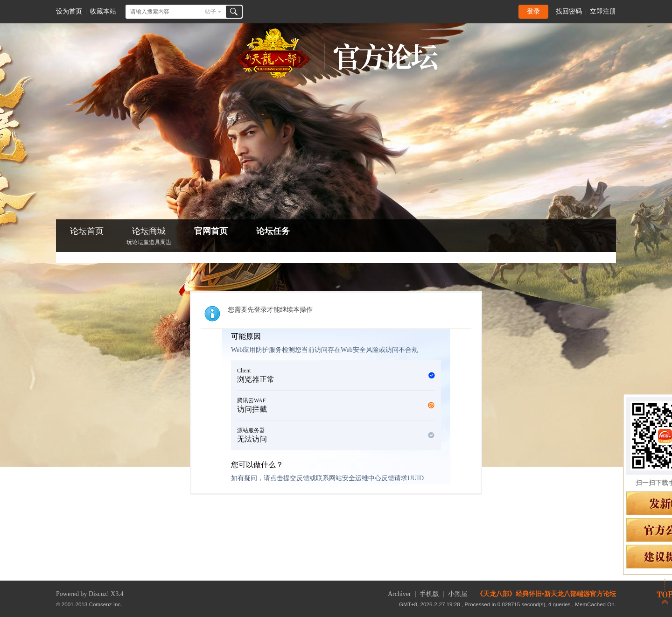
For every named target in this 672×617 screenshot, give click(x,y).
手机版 (429, 594)
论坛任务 (273, 231)
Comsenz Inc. (106, 604)
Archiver (399, 594)
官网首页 (211, 231)
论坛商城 (149, 237)
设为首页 (69, 11)
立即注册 (603, 11)
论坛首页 (87, 231)
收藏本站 (103, 11)
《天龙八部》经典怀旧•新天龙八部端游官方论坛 (546, 594)
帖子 (210, 12)
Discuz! (99, 594)
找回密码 (569, 11)
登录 (533, 11)
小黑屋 (458, 594)
